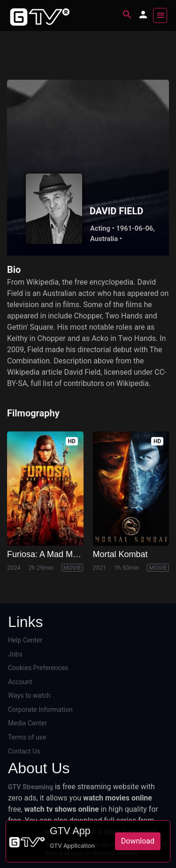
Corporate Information (40, 709)
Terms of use (27, 737)
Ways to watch (29, 695)
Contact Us (24, 751)
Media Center (27, 723)
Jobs (15, 654)
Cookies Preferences (38, 668)
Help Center (25, 640)
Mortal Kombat (120, 554)
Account (20, 682)
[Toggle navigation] (160, 15)
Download (138, 841)
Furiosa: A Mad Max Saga (55, 554)
